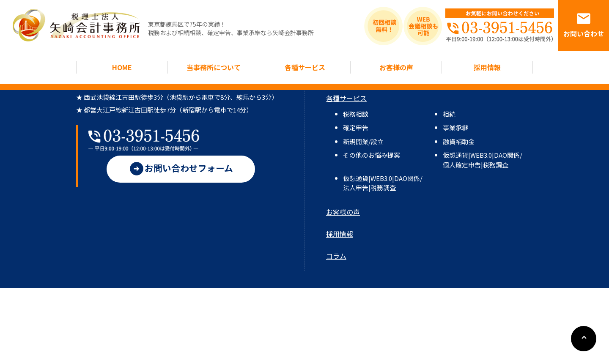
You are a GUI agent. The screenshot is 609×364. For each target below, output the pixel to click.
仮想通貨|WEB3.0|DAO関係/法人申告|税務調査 (383, 183)
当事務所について (213, 67)
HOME (122, 67)
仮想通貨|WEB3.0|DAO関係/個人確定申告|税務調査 (483, 160)
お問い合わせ (584, 25)
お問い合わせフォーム (181, 174)
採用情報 (487, 67)
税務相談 (356, 114)
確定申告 (356, 127)
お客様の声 (396, 67)
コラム (336, 256)
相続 (449, 114)
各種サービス (305, 67)
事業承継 (455, 127)
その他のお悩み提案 (372, 155)
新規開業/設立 (363, 141)
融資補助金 (459, 141)
